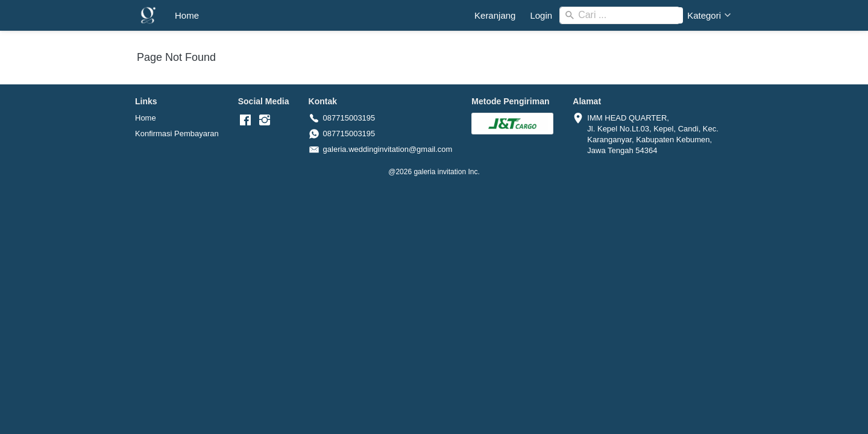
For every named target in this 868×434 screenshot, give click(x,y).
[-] (245, 121)
